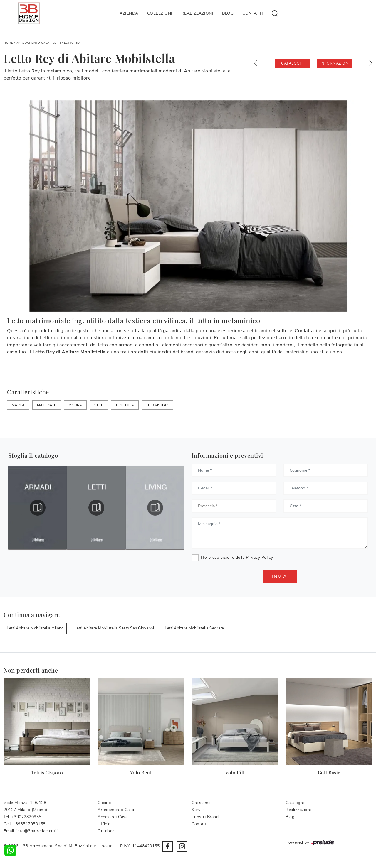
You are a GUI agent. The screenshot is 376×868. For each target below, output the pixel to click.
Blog (228, 13)
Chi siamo (201, 803)
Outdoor (106, 831)
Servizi (198, 810)
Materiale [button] (47, 405)
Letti (57, 43)
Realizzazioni (197, 13)
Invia (280, 577)
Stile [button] (99, 405)
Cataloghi (292, 63)
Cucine (104, 803)
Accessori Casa (113, 817)
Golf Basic (329, 772)
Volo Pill (235, 772)
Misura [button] (75, 405)
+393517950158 (29, 824)
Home (8, 43)
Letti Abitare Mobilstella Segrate (194, 628)
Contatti (253, 13)
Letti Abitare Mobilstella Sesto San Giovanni (114, 628)
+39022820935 (26, 817)
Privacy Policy (260, 557)
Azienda (129, 13)
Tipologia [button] (125, 405)
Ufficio (104, 824)
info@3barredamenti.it (38, 831)
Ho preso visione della (237, 557)
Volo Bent (141, 772)
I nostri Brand (205, 817)
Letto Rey (73, 43)
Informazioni (335, 63)
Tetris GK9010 (47, 772)
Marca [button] (18, 405)
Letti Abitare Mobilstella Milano (35, 628)
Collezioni (160, 13)
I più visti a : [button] (157, 405)
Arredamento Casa (33, 43)
